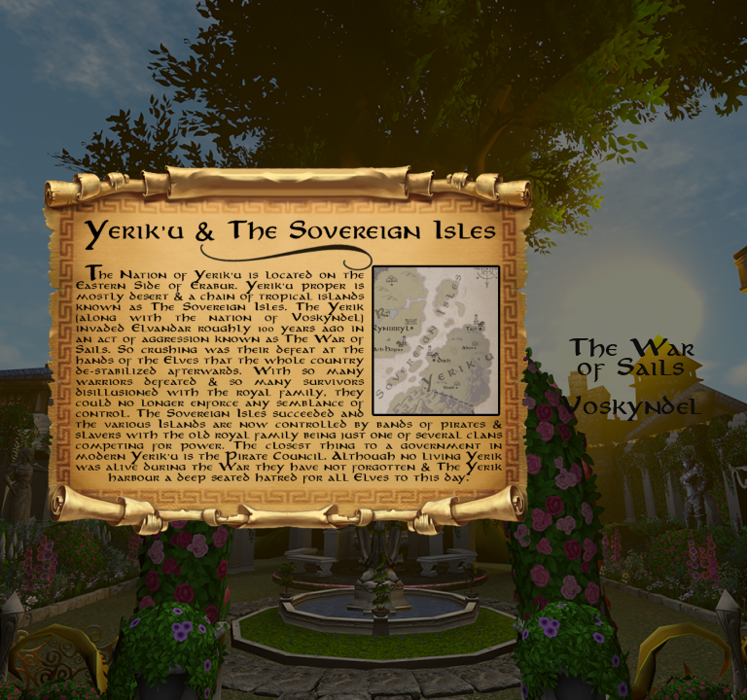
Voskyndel (632, 405)
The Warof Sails (632, 357)
